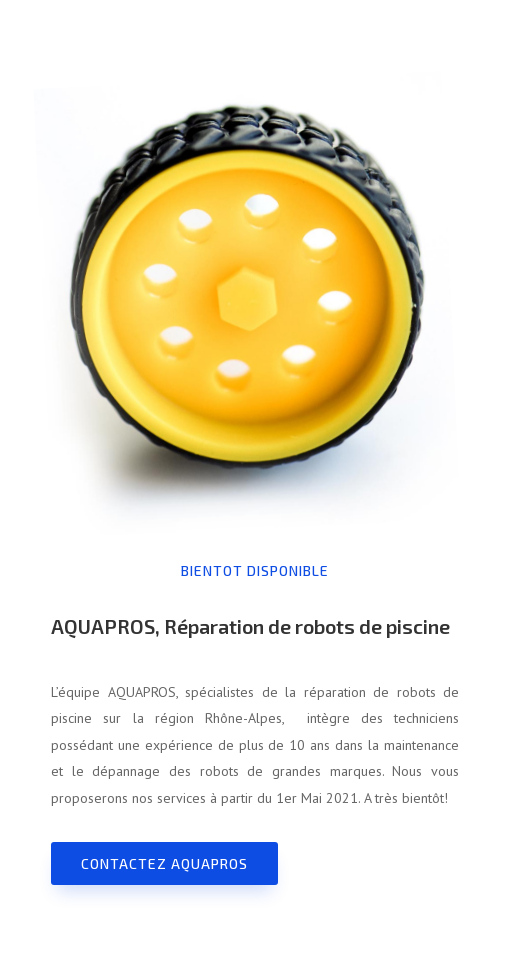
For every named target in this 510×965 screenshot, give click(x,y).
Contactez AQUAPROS (164, 863)
